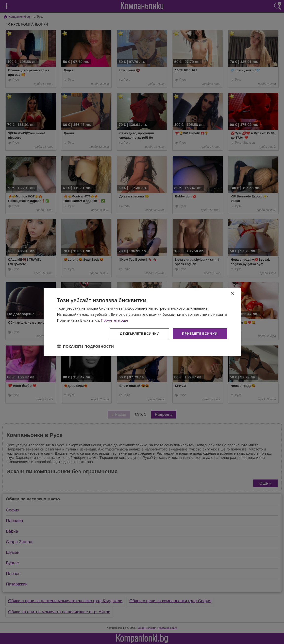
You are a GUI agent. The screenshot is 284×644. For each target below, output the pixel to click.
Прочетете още (115, 320)
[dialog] (142, 322)
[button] (86, 346)
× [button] (233, 294)
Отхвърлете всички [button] (139, 334)
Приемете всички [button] (200, 334)
